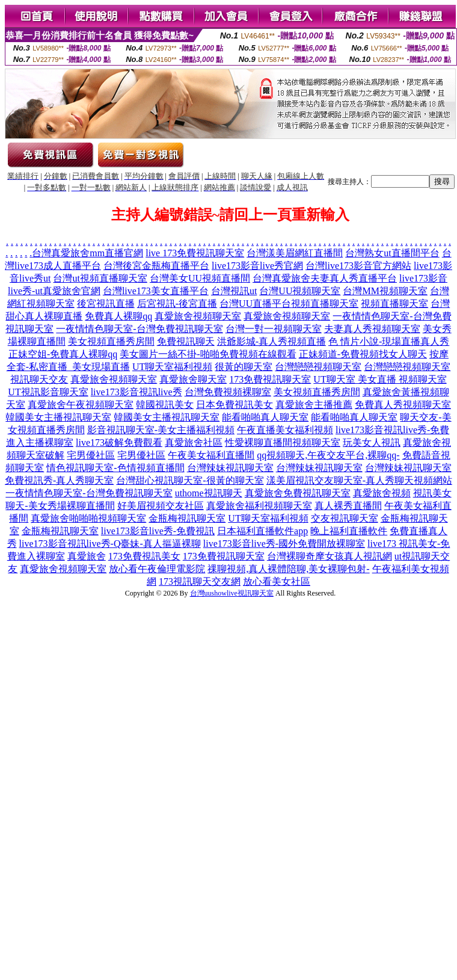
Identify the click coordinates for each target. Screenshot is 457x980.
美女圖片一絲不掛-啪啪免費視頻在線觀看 (208, 354)
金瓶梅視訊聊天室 (187, 518)
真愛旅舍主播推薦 (314, 405)
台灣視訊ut (234, 291)
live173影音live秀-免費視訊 (158, 531)
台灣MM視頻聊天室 (385, 291)
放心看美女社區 (277, 581)
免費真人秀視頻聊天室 (403, 405)
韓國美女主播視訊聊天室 (58, 417)
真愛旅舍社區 (194, 442)
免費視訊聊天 (186, 341)
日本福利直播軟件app (262, 531)
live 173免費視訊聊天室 (195, 253)
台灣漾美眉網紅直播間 (295, 253)
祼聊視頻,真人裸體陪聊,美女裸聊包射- (288, 569)
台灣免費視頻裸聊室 (228, 392)
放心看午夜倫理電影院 (157, 569)
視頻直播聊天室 (325, 304)
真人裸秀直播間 (348, 506)
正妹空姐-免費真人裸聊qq (63, 354)
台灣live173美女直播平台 (156, 291)
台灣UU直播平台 (255, 304)
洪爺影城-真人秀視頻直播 (271, 341)
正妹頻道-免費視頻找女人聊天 (363, 354)
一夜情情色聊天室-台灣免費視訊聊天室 (139, 329)
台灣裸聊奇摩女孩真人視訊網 (330, 556)
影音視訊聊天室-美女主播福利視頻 (161, 430)
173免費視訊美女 (144, 556)
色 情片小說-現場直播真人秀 (389, 341)
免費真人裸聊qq (118, 316)
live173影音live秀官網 (257, 266)
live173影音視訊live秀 (136, 392)
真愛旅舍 (87, 556)
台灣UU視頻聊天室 (300, 291)
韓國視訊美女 (165, 405)
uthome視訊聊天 (209, 493)
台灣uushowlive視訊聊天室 (232, 593)
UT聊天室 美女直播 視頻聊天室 (380, 379)
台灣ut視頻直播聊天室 (100, 278)
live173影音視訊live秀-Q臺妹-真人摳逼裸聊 (110, 544)
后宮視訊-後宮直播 (177, 304)
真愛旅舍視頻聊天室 (198, 316)
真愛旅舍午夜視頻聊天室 (81, 405)
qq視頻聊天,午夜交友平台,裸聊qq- (328, 455)
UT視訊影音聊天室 (48, 392)
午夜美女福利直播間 (211, 455)
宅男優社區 (91, 455)
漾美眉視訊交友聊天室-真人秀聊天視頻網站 (359, 480)
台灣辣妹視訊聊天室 (230, 468)
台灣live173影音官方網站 (358, 266)
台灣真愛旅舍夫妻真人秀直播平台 (325, 278)
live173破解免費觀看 (119, 442)
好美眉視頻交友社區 (161, 506)
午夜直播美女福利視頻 (285, 430)
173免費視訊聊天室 (270, 379)
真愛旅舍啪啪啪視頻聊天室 (88, 518)
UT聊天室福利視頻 (172, 367)
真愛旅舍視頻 (382, 493)
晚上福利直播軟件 (349, 531)
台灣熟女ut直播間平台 (392, 253)
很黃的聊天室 (244, 367)
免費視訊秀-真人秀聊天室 (59, 480)
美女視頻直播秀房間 (111, 341)
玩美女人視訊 (372, 442)
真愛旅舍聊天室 (193, 379)
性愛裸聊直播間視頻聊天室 (283, 442)
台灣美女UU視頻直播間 (200, 278)
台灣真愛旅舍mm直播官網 (87, 253)
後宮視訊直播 (106, 304)
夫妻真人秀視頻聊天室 (372, 329)
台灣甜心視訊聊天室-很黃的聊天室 (190, 480)
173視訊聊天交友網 (200, 581)
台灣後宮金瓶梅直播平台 (156, 266)
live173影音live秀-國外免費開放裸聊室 (284, 544)
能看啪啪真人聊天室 (265, 417)
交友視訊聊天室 (345, 518)
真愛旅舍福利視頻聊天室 (259, 506)
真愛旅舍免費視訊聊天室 (298, 493)
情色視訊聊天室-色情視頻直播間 (115, 468)
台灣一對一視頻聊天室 (274, 329)
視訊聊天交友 (39, 379)
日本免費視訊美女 (235, 405)
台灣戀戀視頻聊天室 (318, 367)
